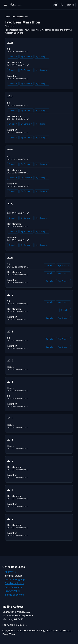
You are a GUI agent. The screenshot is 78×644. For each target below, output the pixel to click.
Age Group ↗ (42, 57)
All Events (10, 572)
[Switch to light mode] (62, 5)
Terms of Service (14, 595)
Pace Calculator (13, 587)
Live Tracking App (15, 579)
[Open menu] (5, 5)
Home (7, 17)
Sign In (70, 5)
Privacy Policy (12, 591)
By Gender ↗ (27, 57)
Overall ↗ (13, 57)
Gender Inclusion (14, 583)
